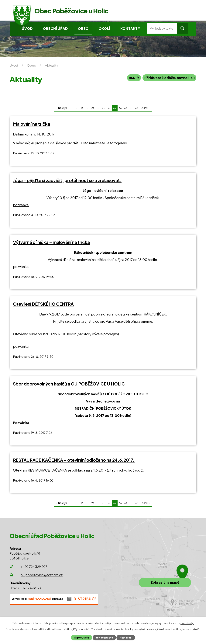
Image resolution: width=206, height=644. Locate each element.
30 (104, 108)
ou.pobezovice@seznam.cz (42, 575)
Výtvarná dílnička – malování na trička (51, 242)
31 (109, 108)
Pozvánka (21, 423)
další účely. (187, 623)
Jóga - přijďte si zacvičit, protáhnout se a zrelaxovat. (67, 180)
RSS (133, 78)
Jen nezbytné (104, 638)
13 (82, 108)
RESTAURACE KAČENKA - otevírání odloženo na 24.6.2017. (74, 460)
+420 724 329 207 (34, 566)
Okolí (104, 28)
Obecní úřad (55, 28)
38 (137, 108)
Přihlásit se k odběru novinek (169, 78)
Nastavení (126, 638)
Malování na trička (32, 124)
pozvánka (21, 205)
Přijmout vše (82, 638)
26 (93, 108)
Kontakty (130, 28)
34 (126, 108)
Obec (83, 28)
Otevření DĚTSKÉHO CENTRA (43, 304)
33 (120, 108)
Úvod (27, 28)
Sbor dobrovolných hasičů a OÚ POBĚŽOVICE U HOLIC (69, 384)
